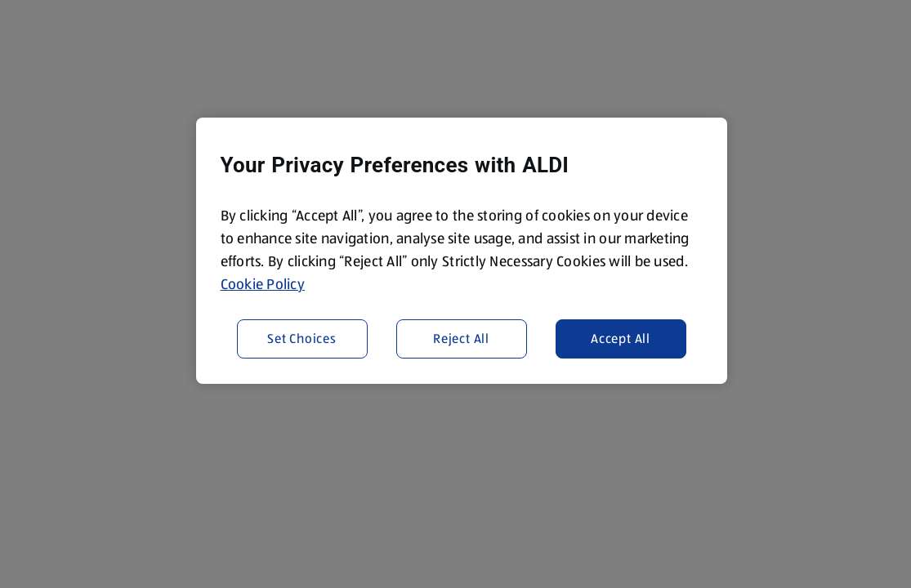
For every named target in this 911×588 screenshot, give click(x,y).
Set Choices (302, 339)
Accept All (621, 339)
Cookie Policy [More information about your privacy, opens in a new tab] (263, 284)
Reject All (461, 339)
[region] (462, 251)
